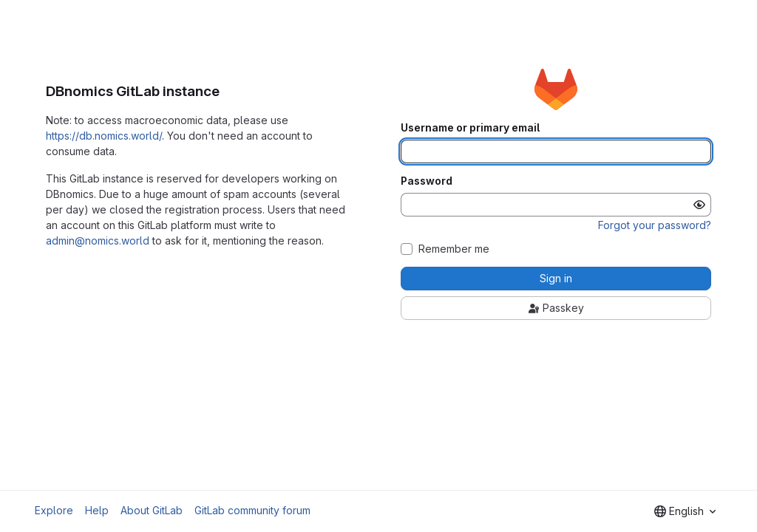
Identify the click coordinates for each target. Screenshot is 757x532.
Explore (54, 510)
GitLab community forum (252, 510)
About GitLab (152, 510)
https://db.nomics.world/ (104, 136)
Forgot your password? (655, 225)
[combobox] (685, 511)
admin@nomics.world (98, 241)
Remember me (454, 249)
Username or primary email (470, 128)
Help (97, 510)
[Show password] (699, 205)
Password (427, 181)
